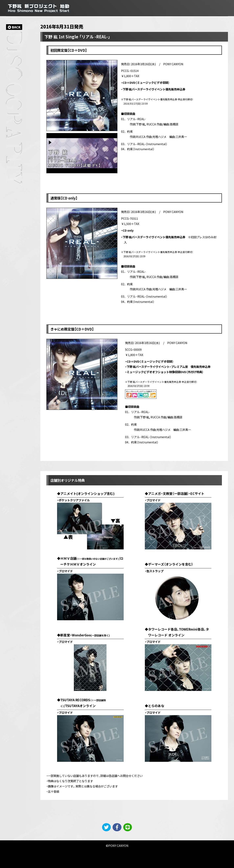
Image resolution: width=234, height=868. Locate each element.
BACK (14, 27)
